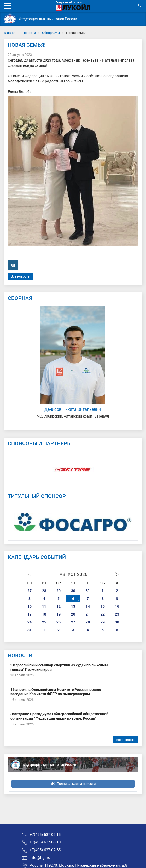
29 (59, 591)
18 (44, 614)
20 (73, 614)
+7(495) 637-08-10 (45, 842)
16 (117, 606)
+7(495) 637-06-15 (45, 834)
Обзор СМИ (51, 33)
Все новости (20, 276)
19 (59, 614)
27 (30, 591)
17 (30, 614)
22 (103, 614)
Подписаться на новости (76, 783)
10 (30, 606)
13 (73, 606)
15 (103, 606)
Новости (29, 33)
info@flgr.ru (40, 857)
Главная (10, 33)
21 (88, 614)
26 (59, 622)
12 (59, 606)
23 (117, 614)
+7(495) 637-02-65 (45, 850)
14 (88, 606)
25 (44, 622)
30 (73, 591)
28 (44, 591)
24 (30, 622)
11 (44, 606)
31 (88, 591)
